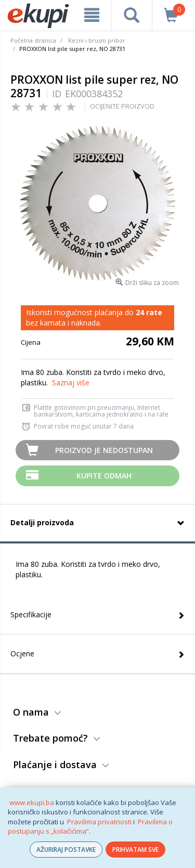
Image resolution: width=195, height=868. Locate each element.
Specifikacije (31, 614)
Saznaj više (71, 383)
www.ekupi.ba (32, 802)
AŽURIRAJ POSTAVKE (66, 850)
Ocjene (22, 653)
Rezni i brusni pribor (97, 40)
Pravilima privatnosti (99, 822)
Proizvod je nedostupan (104, 450)
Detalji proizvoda (42, 522)
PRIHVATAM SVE (135, 850)
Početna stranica (33, 40)
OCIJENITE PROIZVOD (122, 106)
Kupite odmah (104, 476)
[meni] (92, 15)
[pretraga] (131, 15)
